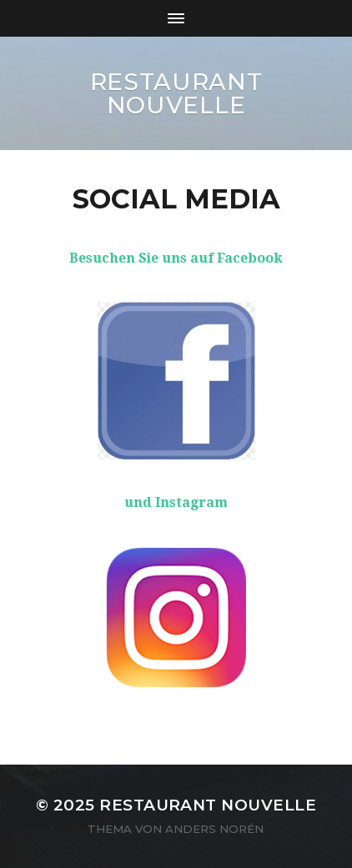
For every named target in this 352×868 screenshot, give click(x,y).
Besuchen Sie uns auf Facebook (176, 258)
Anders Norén (214, 829)
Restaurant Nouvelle (176, 93)
